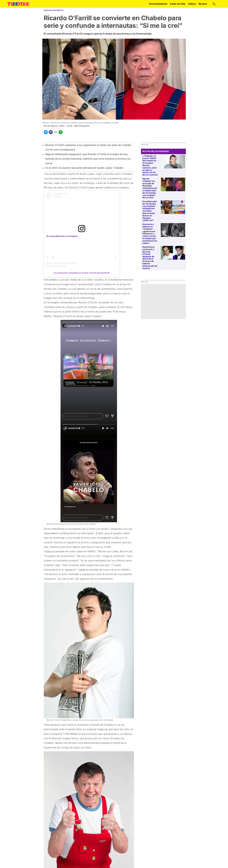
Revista (203, 4)
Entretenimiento (158, 4)
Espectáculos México (54, 10)
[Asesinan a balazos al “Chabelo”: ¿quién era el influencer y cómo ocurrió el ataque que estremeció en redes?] (173, 230)
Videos (192, 4)
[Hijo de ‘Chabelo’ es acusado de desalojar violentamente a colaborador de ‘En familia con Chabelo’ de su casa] (173, 184)
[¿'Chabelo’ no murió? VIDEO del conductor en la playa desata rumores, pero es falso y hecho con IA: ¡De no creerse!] (173, 162)
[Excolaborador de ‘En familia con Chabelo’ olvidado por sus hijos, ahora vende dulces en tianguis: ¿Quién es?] (173, 207)
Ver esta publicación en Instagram (62, 236)
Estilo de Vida (178, 4)
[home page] (18, 4)
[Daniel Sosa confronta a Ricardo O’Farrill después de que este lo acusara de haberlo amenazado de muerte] (173, 253)
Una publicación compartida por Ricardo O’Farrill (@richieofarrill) (82, 273)
